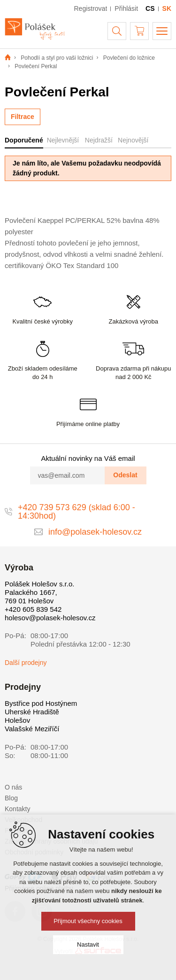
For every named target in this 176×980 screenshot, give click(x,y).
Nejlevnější (63, 140)
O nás (13, 787)
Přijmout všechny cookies (88, 921)
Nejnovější (133, 140)
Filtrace (23, 117)
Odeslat (125, 475)
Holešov (17, 720)
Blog (11, 798)
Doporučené (24, 140)
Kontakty (17, 809)
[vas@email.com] (68, 475)
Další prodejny (26, 663)
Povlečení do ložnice (129, 58)
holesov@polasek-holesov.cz (50, 618)
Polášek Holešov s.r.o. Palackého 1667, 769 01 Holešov (39, 592)
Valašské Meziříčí (32, 729)
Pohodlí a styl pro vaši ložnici (57, 58)
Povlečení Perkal (36, 66)
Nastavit (88, 944)
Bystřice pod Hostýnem (41, 703)
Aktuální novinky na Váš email (88, 458)
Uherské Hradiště (32, 712)
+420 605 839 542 (33, 609)
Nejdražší (99, 140)
